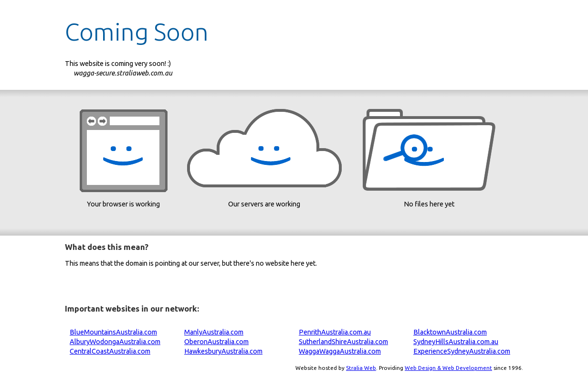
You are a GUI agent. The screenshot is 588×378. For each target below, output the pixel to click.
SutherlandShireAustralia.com (343, 342)
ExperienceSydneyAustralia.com (462, 351)
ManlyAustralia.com (214, 332)
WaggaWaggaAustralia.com (340, 351)
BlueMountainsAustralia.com (113, 332)
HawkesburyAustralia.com (223, 351)
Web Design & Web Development (448, 368)
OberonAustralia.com (216, 342)
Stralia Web (361, 368)
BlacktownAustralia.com (450, 332)
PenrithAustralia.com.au (335, 332)
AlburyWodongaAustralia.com (115, 342)
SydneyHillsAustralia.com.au (456, 342)
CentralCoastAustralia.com (110, 351)
